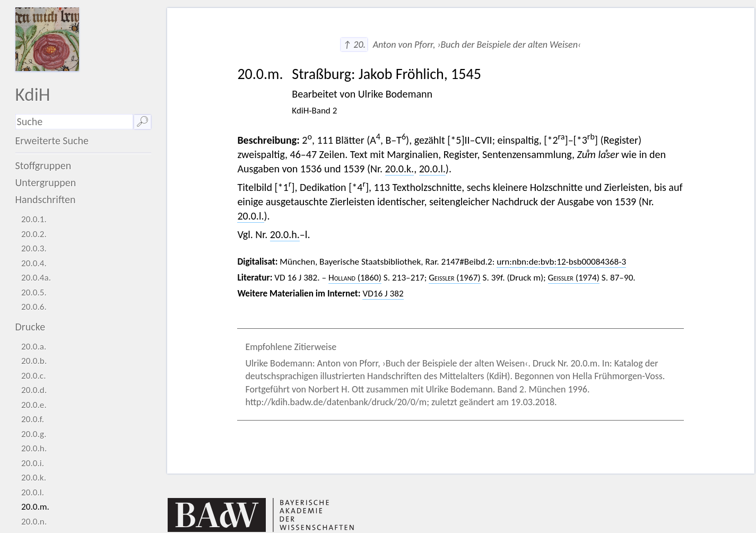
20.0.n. (34, 522)
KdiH (33, 94)
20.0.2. (34, 234)
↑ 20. (354, 45)
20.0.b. (34, 361)
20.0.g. (34, 434)
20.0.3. (34, 248)
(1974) (574, 278)
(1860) (355, 278)
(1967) (454, 278)
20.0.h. (34, 448)
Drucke (31, 327)
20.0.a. (34, 347)
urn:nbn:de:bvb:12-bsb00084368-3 (561, 262)
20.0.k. (34, 478)
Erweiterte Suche (52, 141)
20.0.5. (34, 292)
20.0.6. (34, 307)
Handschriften (46, 199)
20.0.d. (34, 390)
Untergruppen (46, 182)
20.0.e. (34, 405)
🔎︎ (142, 121)
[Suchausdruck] (75, 122)
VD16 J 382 (383, 294)
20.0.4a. (36, 278)
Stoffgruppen (44, 165)
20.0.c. (33, 376)
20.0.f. (33, 419)
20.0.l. (33, 492)
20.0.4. (34, 263)
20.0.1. (34, 219)
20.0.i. (33, 463)
